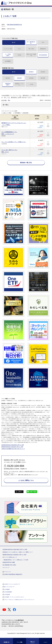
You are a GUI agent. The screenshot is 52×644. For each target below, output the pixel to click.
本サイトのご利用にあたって (10, 557)
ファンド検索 (19, 642)
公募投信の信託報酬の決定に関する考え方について (13, 449)
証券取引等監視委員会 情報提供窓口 (13, 574)
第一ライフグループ (9, 587)
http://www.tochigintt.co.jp (14, 25)
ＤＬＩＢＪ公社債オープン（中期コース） (14, 142)
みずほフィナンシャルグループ (12, 584)
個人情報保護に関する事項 (9, 565)
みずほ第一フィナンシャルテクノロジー (14, 597)
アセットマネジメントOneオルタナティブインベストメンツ (19, 600)
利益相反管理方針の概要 (9, 562)
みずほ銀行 (7, 589)
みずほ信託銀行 (8, 592)
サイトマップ (6, 568)
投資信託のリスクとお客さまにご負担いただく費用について (18, 552)
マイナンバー (8, 572)
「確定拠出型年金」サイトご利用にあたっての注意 (15, 560)
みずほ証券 (7, 595)
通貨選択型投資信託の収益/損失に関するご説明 (12, 447)
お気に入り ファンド (33, 642)
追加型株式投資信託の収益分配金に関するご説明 (13, 445)
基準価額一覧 (6, 642)
